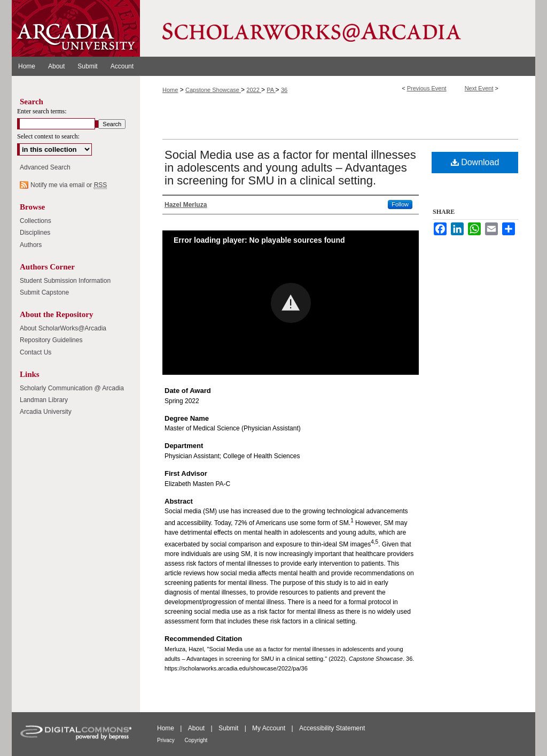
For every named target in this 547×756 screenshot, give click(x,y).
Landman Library (44, 400)
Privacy (167, 740)
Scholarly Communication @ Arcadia (72, 388)
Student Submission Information (65, 281)
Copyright (196, 740)
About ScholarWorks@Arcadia (63, 328)
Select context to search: (48, 136)
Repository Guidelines (51, 340)
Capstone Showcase (213, 90)
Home (170, 90)
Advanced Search (45, 167)
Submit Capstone (44, 292)
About (197, 728)
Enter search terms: (42, 111)
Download (475, 162)
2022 (254, 90)
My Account (269, 728)
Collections (36, 221)
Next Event (479, 88)
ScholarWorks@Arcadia (338, 28)
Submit (229, 728)
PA (271, 90)
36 (284, 90)
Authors (31, 245)
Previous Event (427, 88)
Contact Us (36, 352)
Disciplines (35, 233)
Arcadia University (46, 412)
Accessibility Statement (332, 728)
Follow (400, 204)
